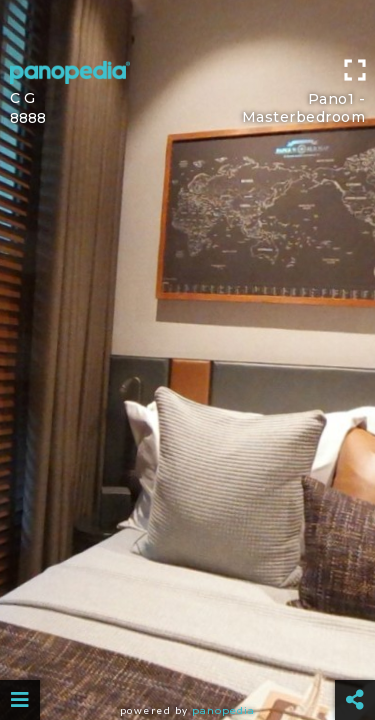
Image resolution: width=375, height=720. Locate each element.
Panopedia (223, 710)
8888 (28, 118)
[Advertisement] (187, 25)
